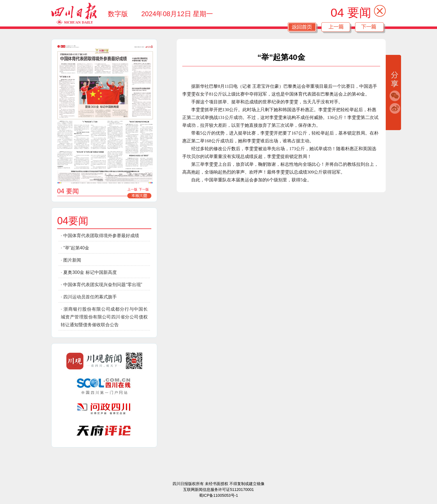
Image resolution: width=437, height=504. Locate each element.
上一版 (132, 189)
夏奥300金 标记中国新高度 (90, 272)
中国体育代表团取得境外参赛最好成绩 (101, 236)
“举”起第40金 (76, 248)
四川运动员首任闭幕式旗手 (90, 297)
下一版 (144, 189)
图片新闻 (72, 260)
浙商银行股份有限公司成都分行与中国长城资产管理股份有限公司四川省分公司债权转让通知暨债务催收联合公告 (104, 317)
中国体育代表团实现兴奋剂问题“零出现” (103, 285)
